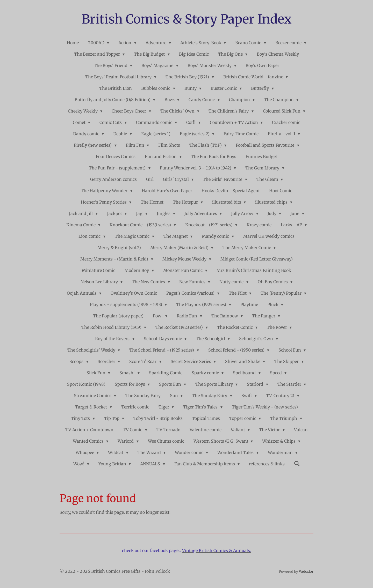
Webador (306, 572)
